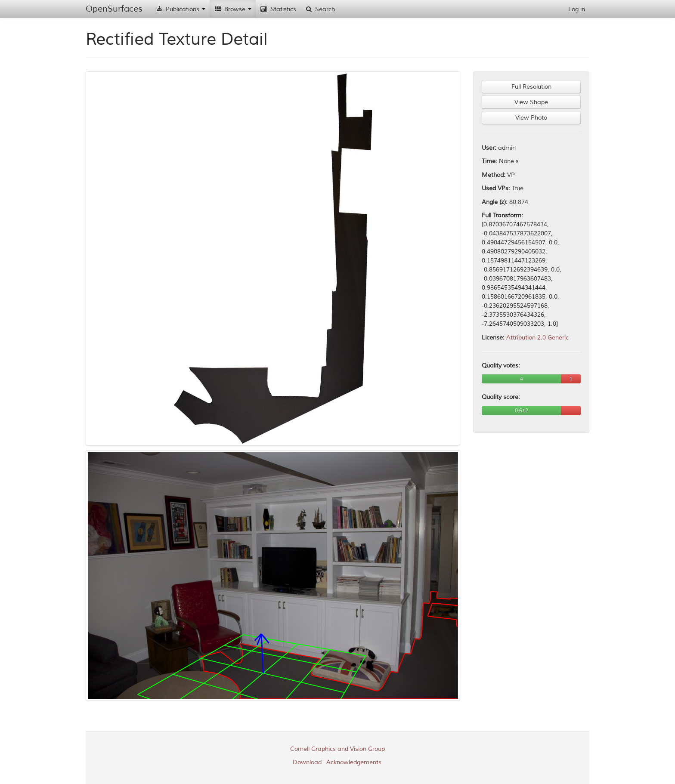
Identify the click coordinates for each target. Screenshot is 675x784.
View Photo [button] (531, 118)
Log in (577, 9)
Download (307, 762)
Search (320, 9)
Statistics (278, 9)
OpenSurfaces (114, 9)
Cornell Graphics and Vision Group (337, 749)
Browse (233, 9)
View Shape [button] (531, 102)
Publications (180, 9)
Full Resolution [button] (531, 87)
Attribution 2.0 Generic (537, 338)
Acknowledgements (354, 762)
